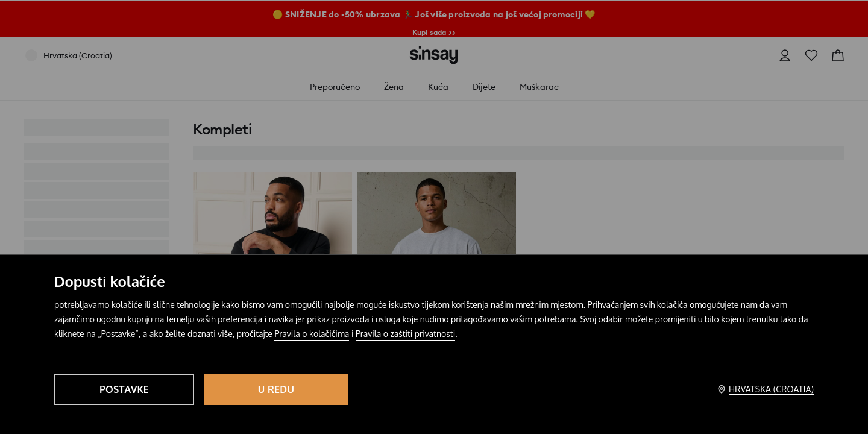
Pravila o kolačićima (312, 334)
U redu (276, 389)
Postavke (124, 389)
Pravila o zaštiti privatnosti (405, 334)
